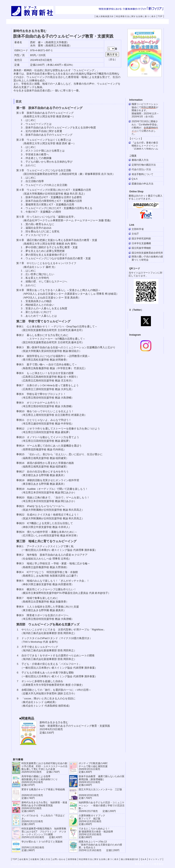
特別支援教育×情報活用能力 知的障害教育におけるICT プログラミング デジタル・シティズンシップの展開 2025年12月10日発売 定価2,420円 (44, 833)
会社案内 (43, 22)
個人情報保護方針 (105, 16)
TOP (160, 16)
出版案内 (69, 22)
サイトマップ (155, 859)
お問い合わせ (123, 22)
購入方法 (94, 22)
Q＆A (143, 859)
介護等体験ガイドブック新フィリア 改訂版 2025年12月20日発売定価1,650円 (92, 820)
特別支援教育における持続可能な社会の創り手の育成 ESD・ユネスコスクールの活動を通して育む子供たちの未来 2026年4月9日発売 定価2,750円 (44, 768)
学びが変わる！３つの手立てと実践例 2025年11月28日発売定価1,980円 (42, 846)
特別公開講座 (149, 107)
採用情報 (145, 22)
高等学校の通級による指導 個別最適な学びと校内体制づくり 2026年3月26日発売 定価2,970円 (40, 781)
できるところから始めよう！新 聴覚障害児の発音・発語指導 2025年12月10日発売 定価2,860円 (96, 833)
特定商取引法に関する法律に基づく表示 (136, 16)
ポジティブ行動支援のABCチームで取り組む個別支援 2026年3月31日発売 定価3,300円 (93, 768)
